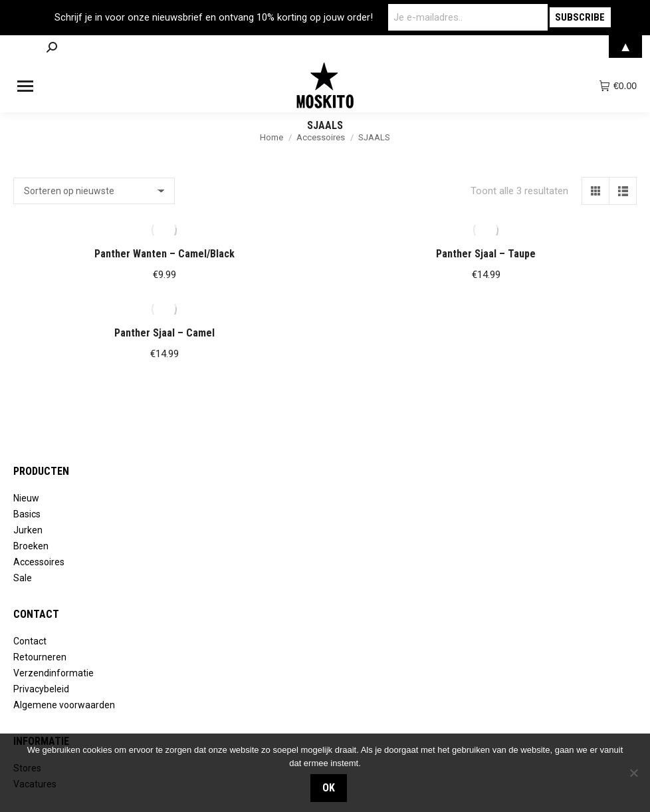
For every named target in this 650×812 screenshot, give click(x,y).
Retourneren (40, 657)
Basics (27, 514)
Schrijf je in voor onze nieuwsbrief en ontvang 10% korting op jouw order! (214, 17)
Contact (30, 641)
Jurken (28, 530)
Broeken (31, 546)
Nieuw (26, 498)
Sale (23, 578)
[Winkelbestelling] (94, 191)
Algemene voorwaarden (64, 705)
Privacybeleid (41, 689)
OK (329, 788)
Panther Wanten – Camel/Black (164, 254)
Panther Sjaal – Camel (164, 333)
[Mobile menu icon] (25, 86)
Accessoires (39, 562)
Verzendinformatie (54, 673)
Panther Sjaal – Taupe (486, 254)
